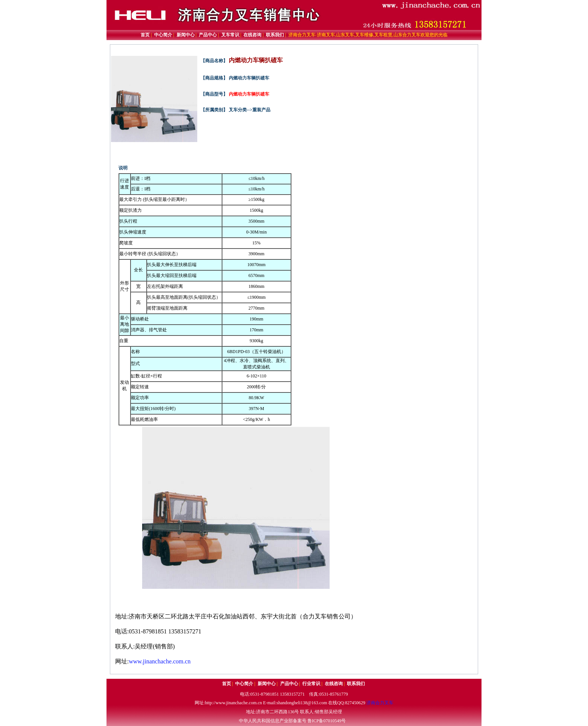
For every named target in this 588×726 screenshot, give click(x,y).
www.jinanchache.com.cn (160, 661)
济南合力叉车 (380, 703)
